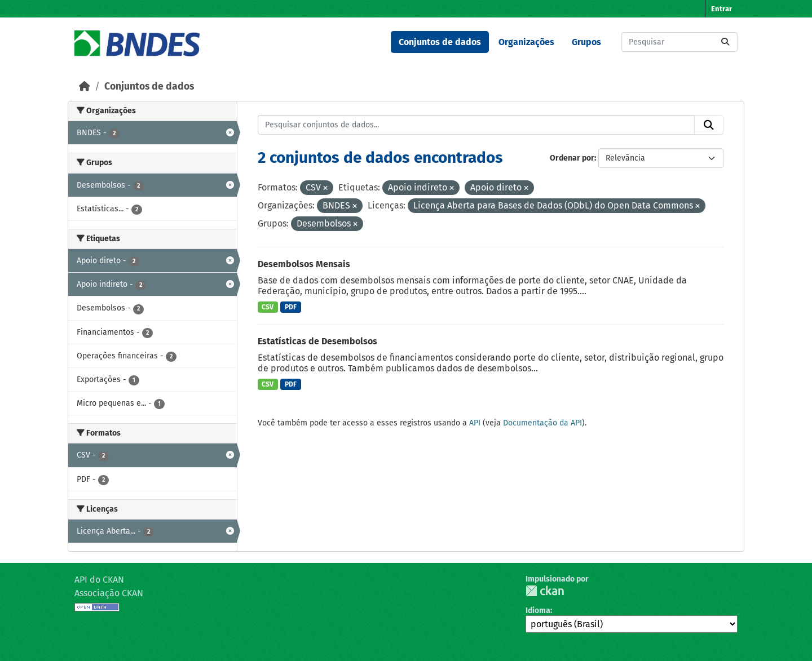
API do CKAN (99, 580)
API (475, 423)
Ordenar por (572, 158)
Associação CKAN (109, 593)
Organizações (526, 42)
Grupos (586, 42)
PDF (291, 307)
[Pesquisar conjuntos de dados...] (679, 42)
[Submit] (725, 42)
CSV (268, 307)
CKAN (545, 591)
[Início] (85, 86)
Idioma (538, 611)
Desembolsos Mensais (304, 264)
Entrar (721, 9)
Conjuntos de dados (440, 42)
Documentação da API (542, 423)
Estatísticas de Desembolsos (317, 341)
